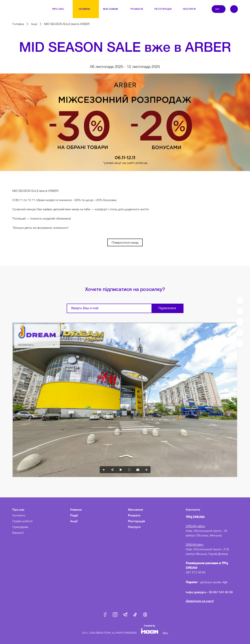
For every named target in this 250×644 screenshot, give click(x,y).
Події (74, 515)
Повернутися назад (125, 242)
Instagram (115, 615)
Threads (145, 615)
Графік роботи (22, 521)
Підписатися (167, 308)
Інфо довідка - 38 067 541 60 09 (209, 592)
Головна (18, 24)
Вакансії (18, 533)
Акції (34, 24)
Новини (76, 509)
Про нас (18, 509)
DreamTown (20, 6)
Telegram (125, 615)
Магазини (136, 509)
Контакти (19, 515)
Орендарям (20, 527)
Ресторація (136, 521)
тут (226, 582)
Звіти (165, 633)
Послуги (134, 527)
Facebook (105, 615)
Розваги (134, 515)
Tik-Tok (135, 615)
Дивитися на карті (200, 601)
